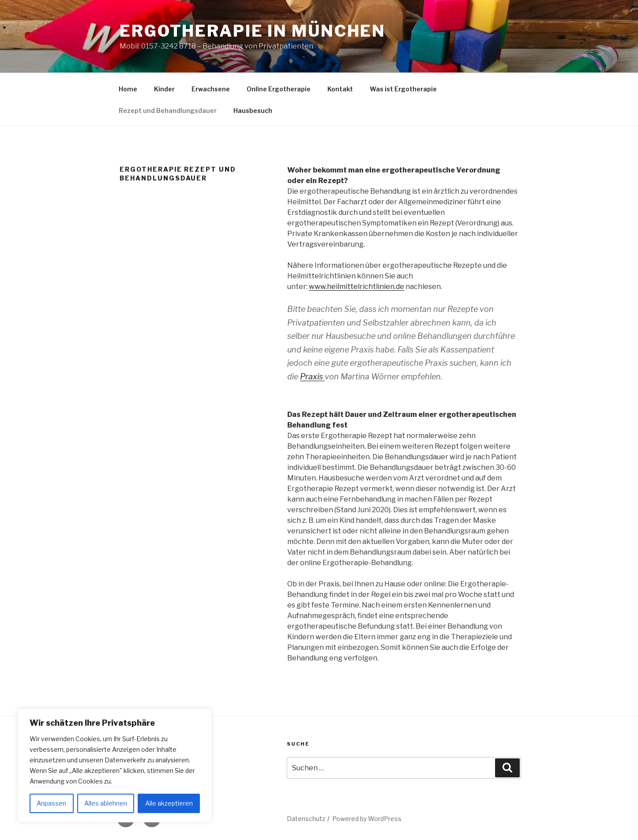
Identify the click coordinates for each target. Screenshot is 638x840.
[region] (115, 765)
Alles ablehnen (106, 803)
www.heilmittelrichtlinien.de (357, 287)
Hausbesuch (253, 111)
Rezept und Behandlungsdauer (168, 111)
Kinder (164, 89)
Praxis (312, 377)
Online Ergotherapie (279, 89)
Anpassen (51, 803)
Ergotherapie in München (253, 31)
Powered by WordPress (367, 819)
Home (128, 89)
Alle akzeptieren (169, 803)
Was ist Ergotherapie (403, 89)
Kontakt (340, 89)
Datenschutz (306, 819)
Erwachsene (211, 89)
